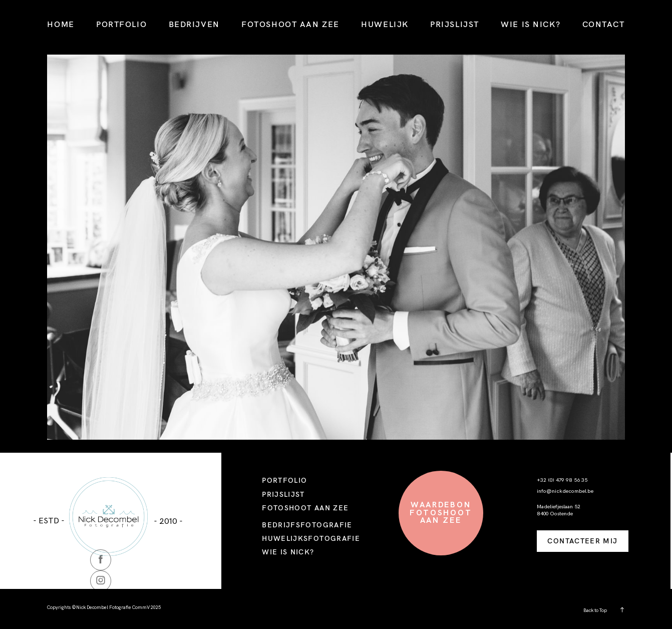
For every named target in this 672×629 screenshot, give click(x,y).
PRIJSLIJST (455, 24)
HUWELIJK (385, 24)
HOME (61, 24)
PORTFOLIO (121, 24)
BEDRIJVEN (194, 24)
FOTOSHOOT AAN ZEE (290, 24)
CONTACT (604, 24)
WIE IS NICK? (531, 24)
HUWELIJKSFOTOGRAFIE (311, 538)
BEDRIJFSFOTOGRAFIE (307, 525)
